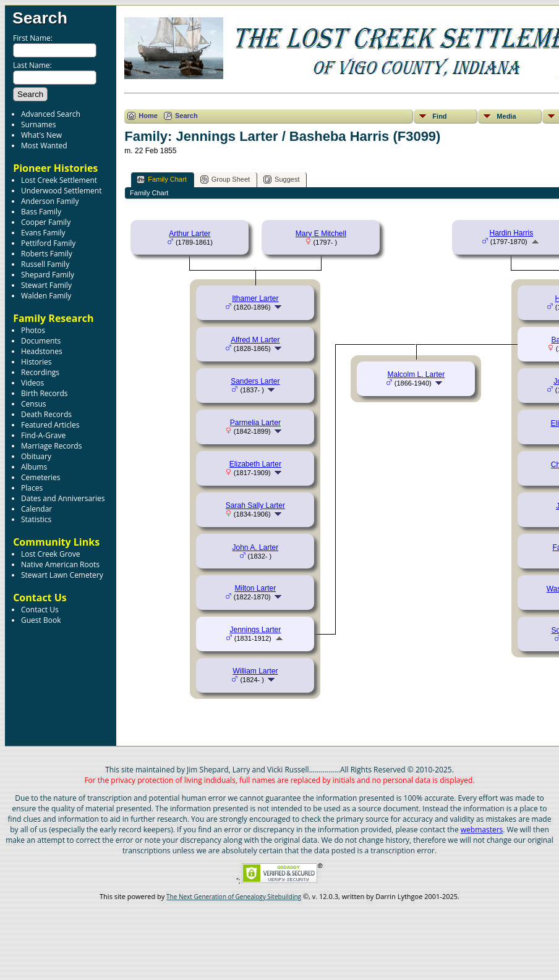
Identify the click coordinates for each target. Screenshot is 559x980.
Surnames (38, 125)
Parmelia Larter (255, 423)
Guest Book (41, 620)
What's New (41, 135)
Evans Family (43, 233)
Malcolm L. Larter (416, 374)
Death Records (46, 414)
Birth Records (45, 393)
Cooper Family (46, 222)
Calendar (36, 509)
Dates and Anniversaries (63, 498)
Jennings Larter (256, 630)
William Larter (255, 671)
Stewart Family (46, 285)
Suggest (281, 180)
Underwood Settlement (61, 191)
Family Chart (161, 180)
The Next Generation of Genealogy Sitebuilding (234, 897)
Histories (36, 362)
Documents (41, 341)
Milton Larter (256, 588)
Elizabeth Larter (255, 464)
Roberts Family (47, 254)
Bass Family (41, 212)
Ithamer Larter (255, 298)
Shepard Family (48, 275)
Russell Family (45, 264)
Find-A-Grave (43, 435)
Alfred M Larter (255, 340)
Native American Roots (60, 564)
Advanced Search (51, 114)
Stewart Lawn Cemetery (62, 575)
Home (148, 116)
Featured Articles (50, 425)
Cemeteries (41, 477)
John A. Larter (256, 547)
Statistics (36, 519)
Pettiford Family (48, 243)
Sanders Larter (255, 381)
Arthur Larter (190, 234)
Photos (33, 330)
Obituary (36, 456)
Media (506, 116)
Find (439, 116)
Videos (32, 383)
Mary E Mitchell (321, 234)
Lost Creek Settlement (59, 180)
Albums (34, 467)
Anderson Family (50, 201)
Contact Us (40, 610)
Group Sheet (225, 180)
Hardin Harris (512, 233)
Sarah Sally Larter (255, 505)
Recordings (40, 372)
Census (33, 404)
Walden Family (46, 296)
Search (40, 18)
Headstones (42, 351)
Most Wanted (44, 146)
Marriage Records (51, 446)
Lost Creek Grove (51, 554)
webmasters (482, 830)
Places (32, 488)
